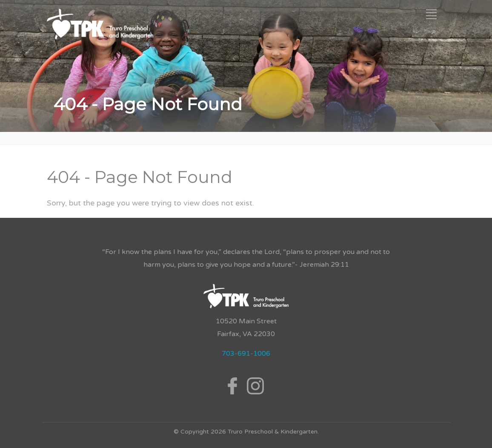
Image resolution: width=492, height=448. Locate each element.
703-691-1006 (246, 354)
